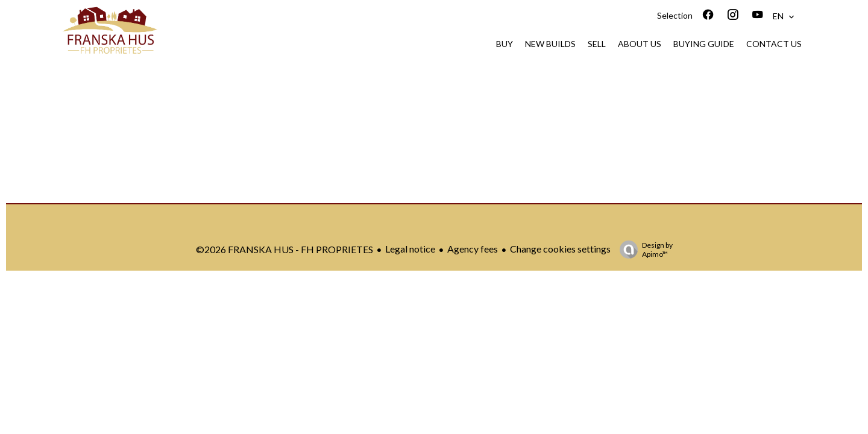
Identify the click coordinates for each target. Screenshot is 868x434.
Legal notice (410, 249)
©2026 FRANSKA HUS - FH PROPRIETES (285, 249)
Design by (643, 250)
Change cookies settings (560, 249)
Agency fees (473, 249)
